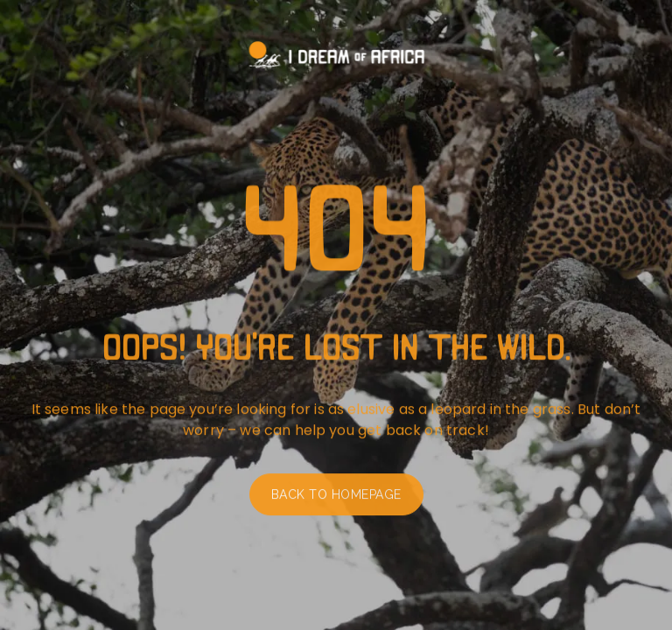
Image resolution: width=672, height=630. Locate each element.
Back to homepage (336, 498)
